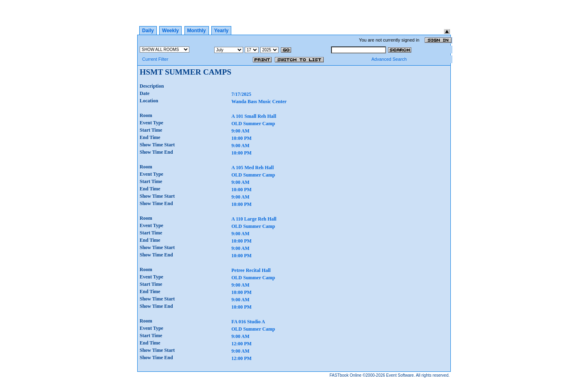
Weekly (170, 31)
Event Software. (400, 375)
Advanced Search (389, 59)
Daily (148, 31)
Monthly (197, 31)
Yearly (221, 31)
